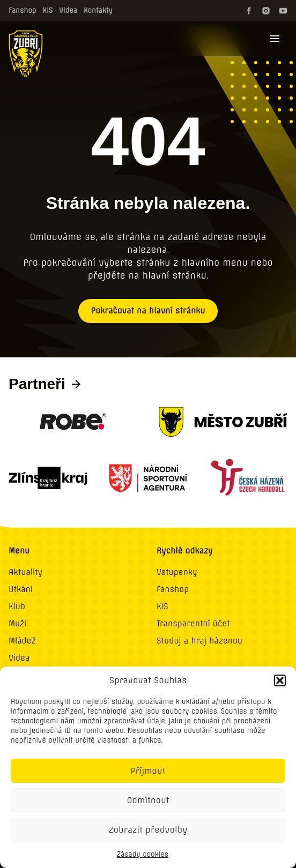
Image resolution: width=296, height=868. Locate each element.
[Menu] (275, 39)
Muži (17, 624)
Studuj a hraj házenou (199, 641)
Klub (17, 607)
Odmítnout (148, 800)
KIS (48, 10)
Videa (68, 10)
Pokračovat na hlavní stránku (148, 311)
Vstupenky (177, 572)
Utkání (21, 589)
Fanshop (23, 10)
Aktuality (25, 572)
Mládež (22, 641)
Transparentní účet (193, 624)
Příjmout (148, 771)
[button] (280, 680)
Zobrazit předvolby (148, 830)
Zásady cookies (143, 854)
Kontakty (98, 10)
